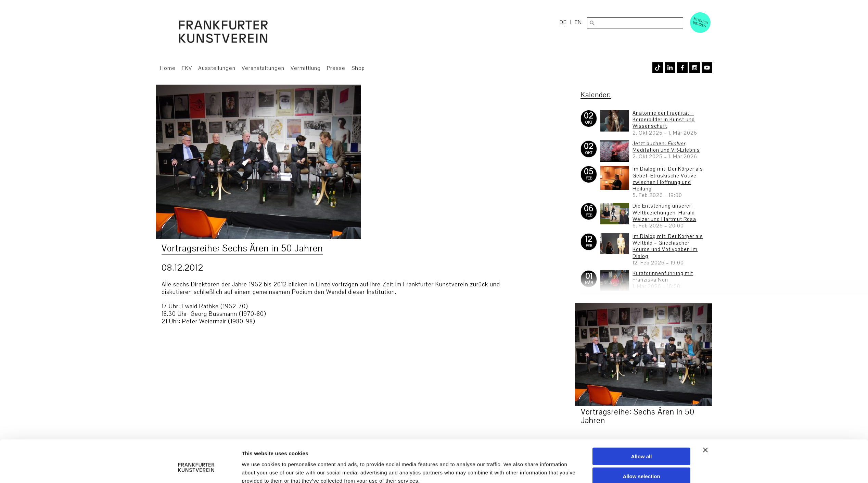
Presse (336, 68)
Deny (642, 463)
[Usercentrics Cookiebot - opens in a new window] (196, 470)
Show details (511, 469)
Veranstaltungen (263, 68)
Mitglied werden (701, 22)
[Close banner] (705, 417)
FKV (187, 68)
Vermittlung (306, 68)
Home (168, 68)
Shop (358, 68)
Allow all (642, 423)
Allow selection (641, 443)
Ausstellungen (217, 68)
